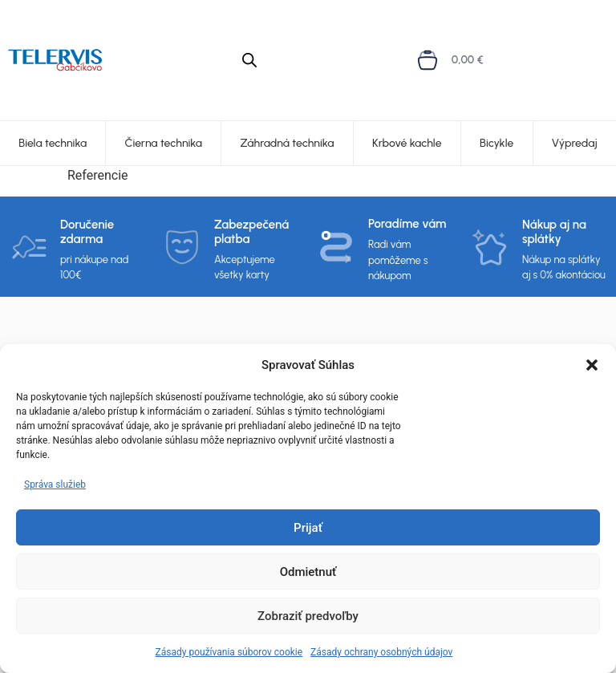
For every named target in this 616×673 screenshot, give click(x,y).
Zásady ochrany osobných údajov (381, 652)
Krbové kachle (407, 143)
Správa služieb (55, 484)
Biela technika (53, 143)
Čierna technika (164, 143)
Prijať (308, 528)
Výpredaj (575, 143)
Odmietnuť (308, 572)
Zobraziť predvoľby (308, 616)
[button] (592, 365)
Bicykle (496, 143)
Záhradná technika (288, 143)
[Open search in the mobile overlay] (249, 60)
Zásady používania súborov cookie (229, 652)
